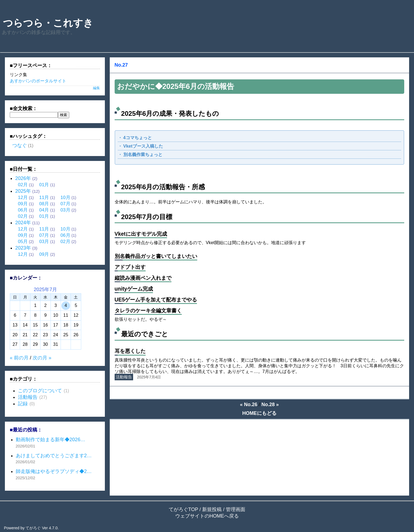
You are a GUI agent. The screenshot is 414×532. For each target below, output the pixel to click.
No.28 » (270, 405)
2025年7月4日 (149, 377)
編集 (96, 88)
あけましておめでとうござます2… (54, 456)
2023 (23, 248)
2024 (23, 223)
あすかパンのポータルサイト (38, 81)
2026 (23, 178)
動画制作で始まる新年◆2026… (51, 440)
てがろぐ (33, 528)
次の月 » (42, 358)
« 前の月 (19, 358)
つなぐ (20, 145)
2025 (23, 191)
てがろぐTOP (183, 509)
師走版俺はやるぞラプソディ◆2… (54, 471)
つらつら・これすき (49, 23)
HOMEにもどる (259, 413)
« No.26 (249, 405)
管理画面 (236, 509)
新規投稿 (212, 509)
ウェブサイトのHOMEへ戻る (207, 516)
